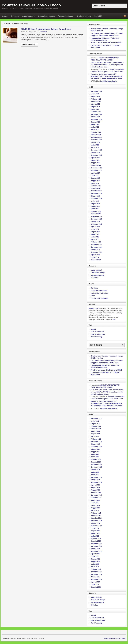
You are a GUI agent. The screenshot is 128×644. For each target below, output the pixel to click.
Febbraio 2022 (96, 99)
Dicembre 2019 (96, 137)
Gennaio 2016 (96, 214)
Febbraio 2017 (96, 186)
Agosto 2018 (95, 158)
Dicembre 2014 (96, 245)
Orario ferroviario (84, 16)
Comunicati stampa (46, 16)
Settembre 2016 (96, 199)
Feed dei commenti (98, 334)
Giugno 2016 (95, 204)
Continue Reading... (29, 45)
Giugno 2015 (95, 232)
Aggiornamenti (29, 16)
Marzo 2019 (95, 148)
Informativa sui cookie (99, 291)
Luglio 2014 (95, 257)
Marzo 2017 (95, 183)
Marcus (93, 74)
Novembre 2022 (96, 91)
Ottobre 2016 (95, 196)
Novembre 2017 (96, 168)
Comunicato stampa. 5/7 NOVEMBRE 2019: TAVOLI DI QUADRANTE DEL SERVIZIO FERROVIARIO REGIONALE (106, 76)
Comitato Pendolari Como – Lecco (31, 5)
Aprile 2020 (95, 127)
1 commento (43, 32)
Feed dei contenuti (97, 332)
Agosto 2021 (95, 104)
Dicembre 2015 (96, 216)
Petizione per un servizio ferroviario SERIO (106, 43)
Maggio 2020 (95, 124)
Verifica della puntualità (99, 298)
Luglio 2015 (95, 229)
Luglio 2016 (95, 201)
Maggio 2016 (95, 206)
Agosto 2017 (95, 173)
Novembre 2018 (96, 150)
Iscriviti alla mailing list (109, 81)
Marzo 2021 (95, 109)
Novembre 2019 (96, 140)
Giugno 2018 (95, 160)
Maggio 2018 (95, 163)
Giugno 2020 (95, 122)
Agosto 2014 (95, 255)
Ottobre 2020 (95, 117)
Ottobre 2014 (95, 250)
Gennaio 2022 (96, 102)
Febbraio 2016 (96, 211)
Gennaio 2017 (96, 188)
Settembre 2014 (96, 252)
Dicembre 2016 (96, 191)
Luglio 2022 (95, 94)
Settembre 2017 (96, 171)
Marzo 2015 (95, 239)
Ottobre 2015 (95, 222)
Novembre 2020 (96, 114)
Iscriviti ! (98, 16)
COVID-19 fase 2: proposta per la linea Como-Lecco (46, 29)
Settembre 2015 (96, 224)
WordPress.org (96, 337)
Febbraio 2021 (96, 112)
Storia (5, 16)
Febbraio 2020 (96, 132)
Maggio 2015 (95, 234)
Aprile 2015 (95, 237)
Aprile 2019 (95, 145)
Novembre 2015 (96, 219)
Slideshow (94, 278)
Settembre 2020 (96, 119)
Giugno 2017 (95, 178)
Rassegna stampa (66, 16)
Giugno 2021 (95, 107)
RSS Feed (125, 16)
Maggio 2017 (95, 181)
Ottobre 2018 (95, 153)
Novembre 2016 (96, 193)
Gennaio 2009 (96, 260)
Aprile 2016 (95, 209)
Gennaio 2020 (96, 135)
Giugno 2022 (95, 96)
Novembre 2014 (96, 247)
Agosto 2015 (95, 227)
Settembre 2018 (96, 155)
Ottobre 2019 (95, 142)
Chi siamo (15, 16)
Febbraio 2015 (96, 242)
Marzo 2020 (95, 130)
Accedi (93, 329)
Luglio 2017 (95, 176)
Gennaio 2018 (96, 165)
